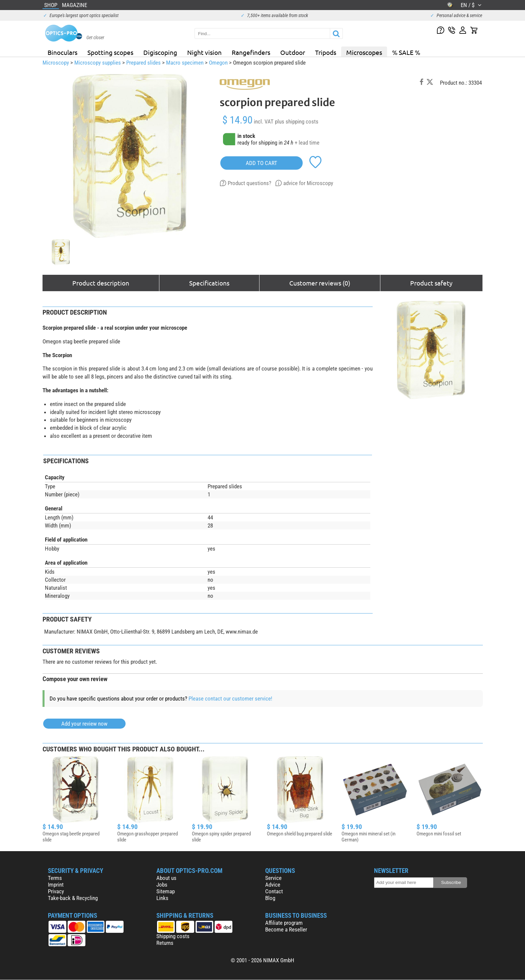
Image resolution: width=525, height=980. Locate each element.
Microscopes (364, 52)
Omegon (218, 63)
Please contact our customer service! (230, 699)
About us (166, 878)
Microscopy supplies (98, 63)
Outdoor (293, 52)
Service (273, 878)
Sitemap (166, 891)
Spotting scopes (110, 52)
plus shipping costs (297, 121)
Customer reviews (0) (320, 283)
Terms (55, 878)
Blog (270, 898)
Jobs (162, 885)
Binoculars (62, 52)
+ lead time (307, 143)
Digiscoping (160, 52)
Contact (274, 891)
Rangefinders (251, 52)
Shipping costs (173, 936)
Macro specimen (185, 63)
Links (162, 898)
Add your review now (84, 724)
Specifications (209, 283)
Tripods (326, 52)
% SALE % (406, 52)
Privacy (56, 891)
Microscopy (56, 63)
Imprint (56, 885)
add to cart (261, 163)
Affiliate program (284, 923)
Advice (273, 885)
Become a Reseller (286, 929)
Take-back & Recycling (73, 898)
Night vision (204, 52)
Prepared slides (143, 63)
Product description (101, 283)
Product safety (431, 283)
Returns (165, 943)
